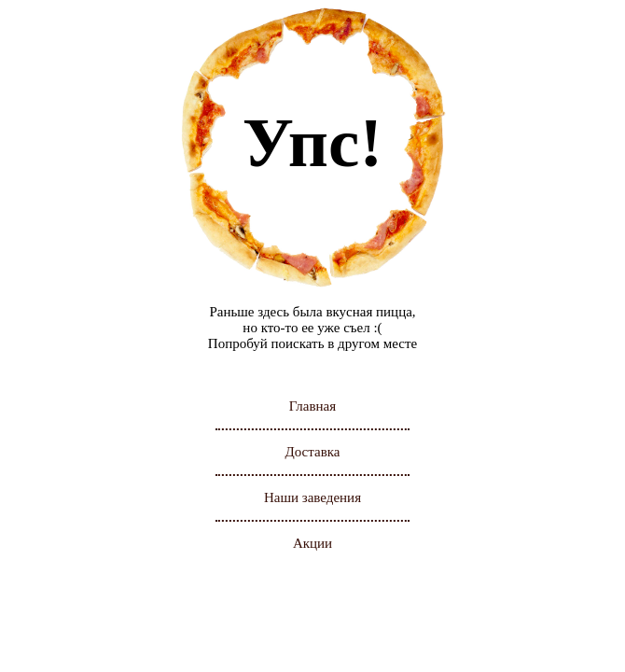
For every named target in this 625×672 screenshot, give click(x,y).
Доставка (313, 452)
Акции (312, 543)
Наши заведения (312, 497)
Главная (312, 406)
